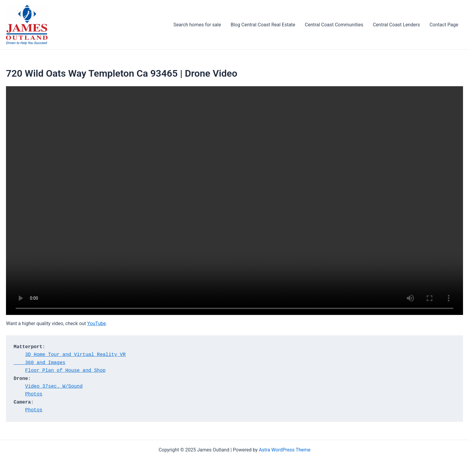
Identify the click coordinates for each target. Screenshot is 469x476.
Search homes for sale (197, 25)
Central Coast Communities (334, 25)
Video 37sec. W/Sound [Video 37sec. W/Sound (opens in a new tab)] (54, 386)
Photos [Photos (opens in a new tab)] (34, 394)
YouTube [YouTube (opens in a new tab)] (97, 323)
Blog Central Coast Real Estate (263, 25)
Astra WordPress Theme (284, 450)
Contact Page (444, 25)
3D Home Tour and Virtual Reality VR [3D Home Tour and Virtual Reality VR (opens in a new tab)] (75, 355)
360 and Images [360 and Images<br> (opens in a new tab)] (40, 363)
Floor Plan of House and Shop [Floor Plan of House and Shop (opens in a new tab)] (65, 371)
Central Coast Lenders (396, 25)
